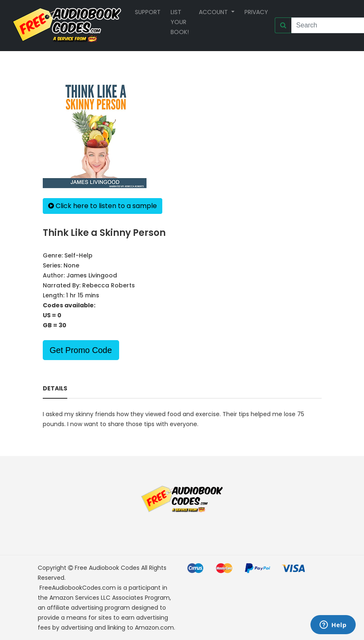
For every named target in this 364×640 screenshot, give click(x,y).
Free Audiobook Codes (107, 568)
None (71, 265)
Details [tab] (55, 388)
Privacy (256, 12)
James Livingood (92, 275)
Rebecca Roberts (109, 285)
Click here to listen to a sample (103, 206)
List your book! (180, 22)
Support (148, 12)
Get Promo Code (81, 350)
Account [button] (214, 12)
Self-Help (78, 255)
